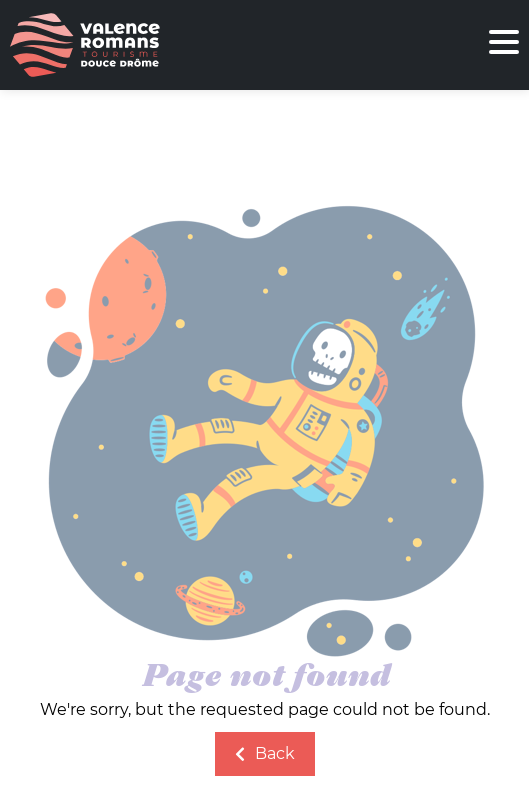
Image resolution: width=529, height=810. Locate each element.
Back (265, 753)
